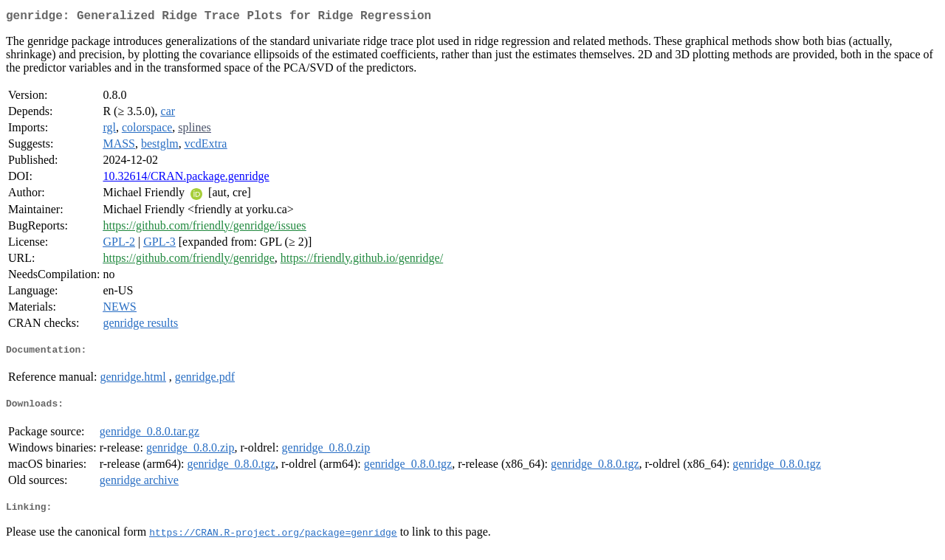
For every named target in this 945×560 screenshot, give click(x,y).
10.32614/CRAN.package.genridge (186, 179)
